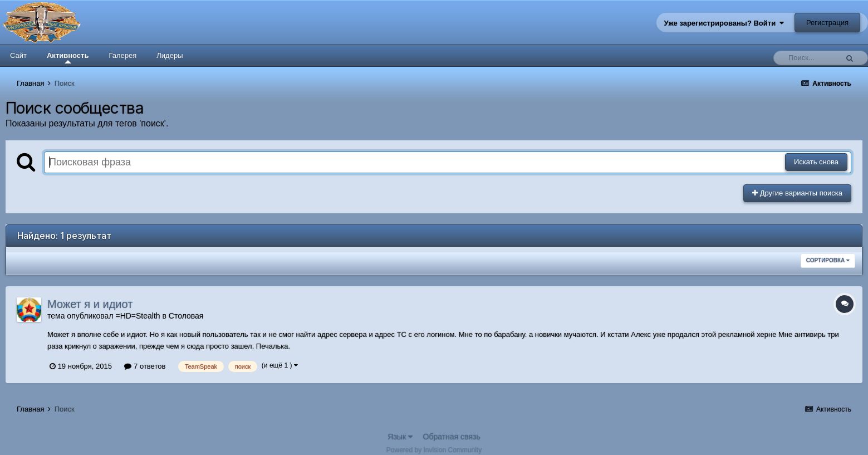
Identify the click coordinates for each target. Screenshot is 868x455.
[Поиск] (808, 58)
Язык (400, 437)
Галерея (122, 55)
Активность (68, 57)
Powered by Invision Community (434, 450)
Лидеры (170, 55)
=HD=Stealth (138, 316)
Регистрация (827, 23)
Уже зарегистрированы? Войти (724, 23)
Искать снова (816, 162)
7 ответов (145, 366)
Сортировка (828, 260)
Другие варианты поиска (797, 193)
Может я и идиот (90, 304)
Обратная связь (452, 437)
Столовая (186, 316)
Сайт (18, 55)
